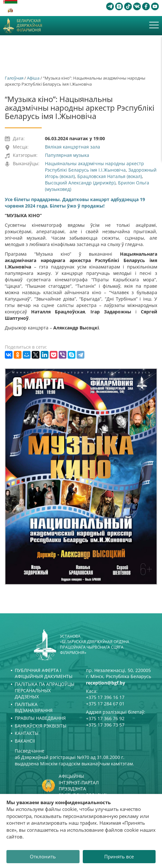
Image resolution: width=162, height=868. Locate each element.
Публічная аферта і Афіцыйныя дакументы (44, 673)
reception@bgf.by (106, 683)
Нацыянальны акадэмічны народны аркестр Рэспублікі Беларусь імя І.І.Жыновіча (94, 167)
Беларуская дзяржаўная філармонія (30, 26)
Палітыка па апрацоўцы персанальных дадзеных (45, 690)
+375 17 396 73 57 (105, 725)
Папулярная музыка (67, 155)
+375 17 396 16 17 (105, 697)
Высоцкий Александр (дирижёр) (80, 183)
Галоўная (14, 78)
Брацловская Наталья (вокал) (110, 176)
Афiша (33, 78)
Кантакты (27, 733)
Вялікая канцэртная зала (72, 147)
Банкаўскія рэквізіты (41, 726)
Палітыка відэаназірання (34, 707)
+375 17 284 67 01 (105, 704)
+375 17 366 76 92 (105, 718)
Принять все (119, 856)
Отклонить (43, 856)
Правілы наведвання (40, 718)
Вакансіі (25, 741)
